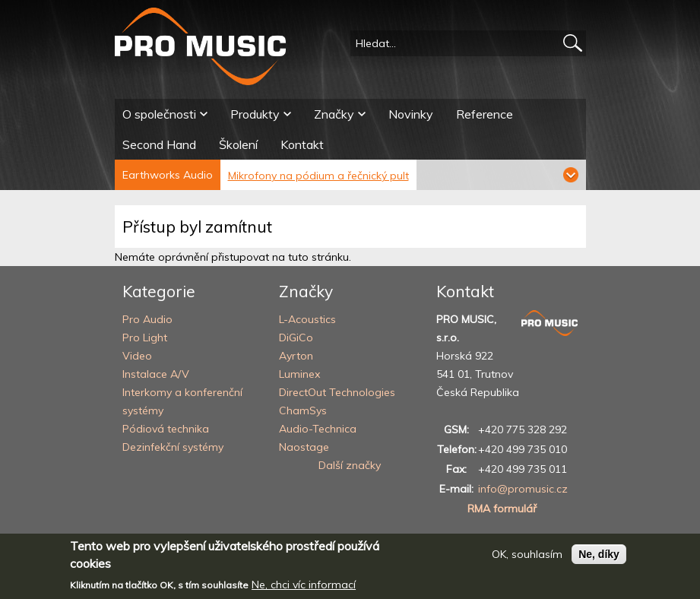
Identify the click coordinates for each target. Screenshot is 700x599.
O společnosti (159, 114)
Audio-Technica (318, 429)
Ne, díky (599, 559)
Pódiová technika (166, 429)
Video (137, 356)
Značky (334, 114)
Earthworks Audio (168, 175)
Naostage (304, 447)
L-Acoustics (307, 319)
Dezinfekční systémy (173, 447)
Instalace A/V (156, 374)
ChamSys (303, 410)
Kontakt (302, 144)
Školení (238, 144)
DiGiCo (296, 338)
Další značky (350, 465)
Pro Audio (147, 319)
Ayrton (296, 356)
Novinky (411, 114)
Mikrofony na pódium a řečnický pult (318, 176)
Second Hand (159, 144)
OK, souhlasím (527, 559)
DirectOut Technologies (337, 392)
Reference (485, 114)
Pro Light (145, 338)
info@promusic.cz (523, 489)
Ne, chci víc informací (304, 590)
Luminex (299, 374)
